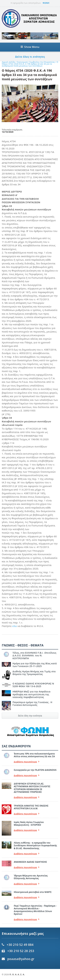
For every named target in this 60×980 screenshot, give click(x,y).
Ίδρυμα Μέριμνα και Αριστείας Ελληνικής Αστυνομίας (31, 877)
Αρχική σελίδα (8, 62)
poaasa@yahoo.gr (21, 959)
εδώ (15, 626)
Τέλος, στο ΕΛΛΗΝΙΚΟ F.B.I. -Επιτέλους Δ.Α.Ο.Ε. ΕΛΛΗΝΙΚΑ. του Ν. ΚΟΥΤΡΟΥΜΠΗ (34, 656)
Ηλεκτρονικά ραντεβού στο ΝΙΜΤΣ (33, 892)
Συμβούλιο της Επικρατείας (42, 62)
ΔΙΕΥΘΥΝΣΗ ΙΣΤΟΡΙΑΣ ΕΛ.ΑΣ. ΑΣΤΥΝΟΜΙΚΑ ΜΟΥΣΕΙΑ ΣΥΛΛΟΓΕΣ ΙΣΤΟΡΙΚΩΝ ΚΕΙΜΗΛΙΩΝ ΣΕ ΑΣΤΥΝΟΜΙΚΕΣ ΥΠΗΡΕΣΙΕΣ (32, 788)
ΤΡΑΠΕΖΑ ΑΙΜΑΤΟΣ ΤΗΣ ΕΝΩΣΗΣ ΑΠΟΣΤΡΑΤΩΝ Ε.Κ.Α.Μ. (31, 807)
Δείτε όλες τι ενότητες (30, 57)
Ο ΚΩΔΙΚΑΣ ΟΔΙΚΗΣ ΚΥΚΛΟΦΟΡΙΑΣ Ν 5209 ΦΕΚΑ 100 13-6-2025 (33, 685)
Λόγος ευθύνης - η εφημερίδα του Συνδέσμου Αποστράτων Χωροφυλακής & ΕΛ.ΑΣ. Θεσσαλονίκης (35, 846)
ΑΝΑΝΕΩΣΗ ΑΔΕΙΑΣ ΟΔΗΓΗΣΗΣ (30, 862)
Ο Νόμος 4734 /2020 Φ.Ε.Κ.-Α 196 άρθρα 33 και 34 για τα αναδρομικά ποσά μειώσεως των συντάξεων (30, 64)
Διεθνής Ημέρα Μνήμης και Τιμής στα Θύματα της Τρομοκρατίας (34, 673)
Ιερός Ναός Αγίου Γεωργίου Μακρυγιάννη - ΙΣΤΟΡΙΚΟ (29, 824)
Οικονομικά (22, 62)
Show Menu (30, 47)
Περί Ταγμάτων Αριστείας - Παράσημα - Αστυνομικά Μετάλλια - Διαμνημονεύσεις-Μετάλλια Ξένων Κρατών (35, 910)
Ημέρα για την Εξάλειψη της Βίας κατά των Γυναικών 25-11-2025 (35, 665)
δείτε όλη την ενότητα (30, 716)
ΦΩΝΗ (46, 3)
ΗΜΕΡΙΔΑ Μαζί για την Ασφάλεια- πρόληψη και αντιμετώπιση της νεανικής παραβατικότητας (32, 694)
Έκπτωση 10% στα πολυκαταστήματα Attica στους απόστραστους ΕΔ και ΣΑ (34, 755)
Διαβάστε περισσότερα (27, 762)
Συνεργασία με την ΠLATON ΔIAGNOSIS (35, 770)
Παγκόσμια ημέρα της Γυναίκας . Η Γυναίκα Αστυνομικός (32, 704)
